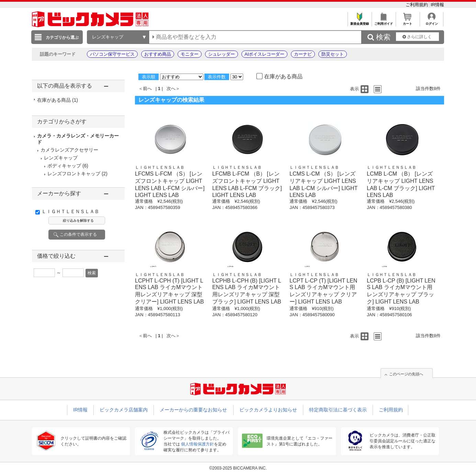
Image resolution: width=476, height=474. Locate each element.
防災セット (333, 54)
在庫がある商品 (58, 100)
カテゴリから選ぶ (62, 37)
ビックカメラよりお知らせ (268, 410)
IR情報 (437, 5)
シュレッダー (222, 54)
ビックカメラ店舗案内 (124, 410)
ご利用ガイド (383, 22)
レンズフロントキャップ (74, 174)
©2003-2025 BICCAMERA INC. (238, 468)
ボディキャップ (64, 166)
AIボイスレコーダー (264, 54)
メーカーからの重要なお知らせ (193, 410)
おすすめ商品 (158, 54)
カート (407, 22)
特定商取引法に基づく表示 (338, 410)
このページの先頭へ (406, 374)
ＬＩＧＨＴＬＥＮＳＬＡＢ (70, 211)
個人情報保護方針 (197, 444)
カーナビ (303, 54)
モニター (190, 54)
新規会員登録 (359, 22)
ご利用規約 (417, 5)
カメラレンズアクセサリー (69, 150)
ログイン (432, 22)
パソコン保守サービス (112, 54)
